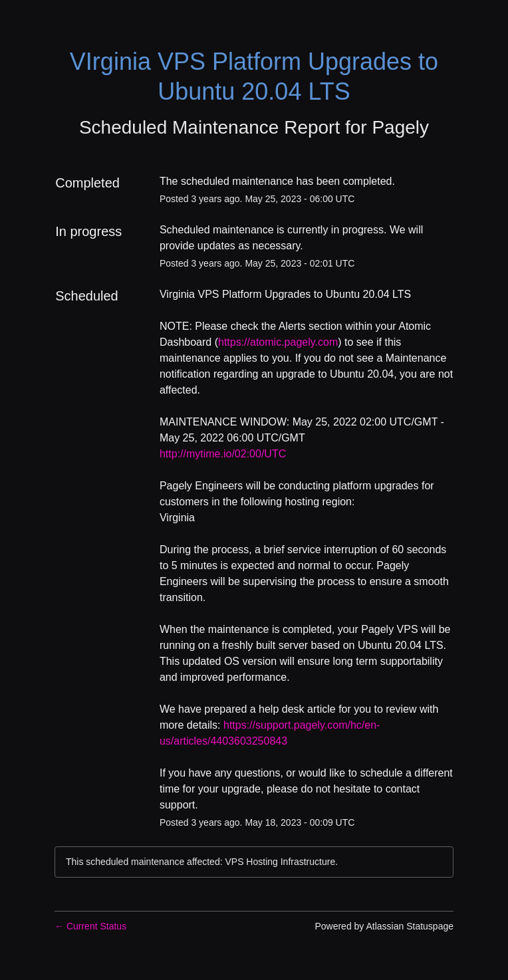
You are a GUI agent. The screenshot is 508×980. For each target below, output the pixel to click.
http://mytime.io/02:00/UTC (223, 454)
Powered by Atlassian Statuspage (384, 926)
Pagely (400, 127)
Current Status (90, 926)
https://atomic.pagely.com (278, 342)
